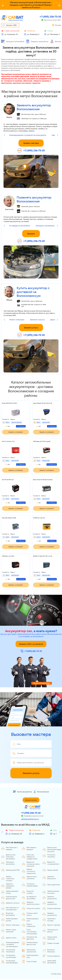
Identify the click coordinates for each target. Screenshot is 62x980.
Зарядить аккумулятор (37, 41)
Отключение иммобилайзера (9, 962)
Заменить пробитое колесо (31, 903)
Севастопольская (12, 31)
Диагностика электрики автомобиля (8, 857)
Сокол (50, 31)
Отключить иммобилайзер (30, 885)
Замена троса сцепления (29, 878)
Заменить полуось (37, 320)
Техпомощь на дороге (50, 931)
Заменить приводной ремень (8, 886)
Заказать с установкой (16, 432)
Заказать (31, 234)
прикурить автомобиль (11, 70)
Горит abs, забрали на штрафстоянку (30, 857)
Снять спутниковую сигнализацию (29, 932)
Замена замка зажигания (50, 938)
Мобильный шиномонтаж (29, 951)
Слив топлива (29, 961)
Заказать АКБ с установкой (31, 644)
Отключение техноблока (8, 951)
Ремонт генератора (28, 925)
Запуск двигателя (51, 885)
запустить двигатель (48, 68)
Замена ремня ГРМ (10, 870)
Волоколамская (41, 792)
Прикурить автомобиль (13, 41)
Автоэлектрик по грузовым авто (10, 909)
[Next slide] (57, 135)
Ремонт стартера (51, 925)
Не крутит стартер (28, 892)
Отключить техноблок (49, 856)
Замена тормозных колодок (8, 879)
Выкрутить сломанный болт (51, 863)
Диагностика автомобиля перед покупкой (52, 849)
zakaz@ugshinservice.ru (30, 819)
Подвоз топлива (51, 943)
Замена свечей (50, 870)
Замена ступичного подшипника (29, 871)
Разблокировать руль (30, 920)
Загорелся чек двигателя (29, 938)
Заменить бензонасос (49, 878)
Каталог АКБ (11, 25)
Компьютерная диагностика (9, 898)
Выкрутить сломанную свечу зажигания (31, 864)
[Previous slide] (5, 135)
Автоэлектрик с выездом (9, 848)
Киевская (31, 31)
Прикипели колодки (49, 920)
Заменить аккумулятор (50, 898)
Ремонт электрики (17, 320)
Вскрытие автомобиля (8, 914)
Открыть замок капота (30, 914)
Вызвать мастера (31, 143)
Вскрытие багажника (49, 951)
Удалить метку (9, 938)
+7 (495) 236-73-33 (50, 17)
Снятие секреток (51, 956)
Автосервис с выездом (29, 848)
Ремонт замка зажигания (9, 931)
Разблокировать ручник (9, 920)
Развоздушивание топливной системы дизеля (28, 135)
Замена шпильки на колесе (51, 892)
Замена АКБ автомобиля (49, 962)
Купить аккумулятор (23, 792)
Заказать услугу (31, 328)
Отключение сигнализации (9, 956)
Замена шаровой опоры (10, 892)
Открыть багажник (52, 908)
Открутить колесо (31, 908)
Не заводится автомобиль (20, 226)
